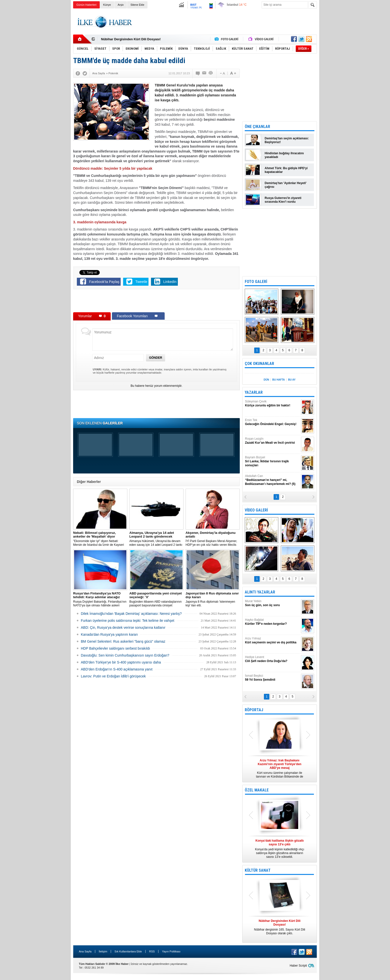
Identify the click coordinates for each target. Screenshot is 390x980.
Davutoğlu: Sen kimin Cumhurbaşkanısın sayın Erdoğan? (125, 655)
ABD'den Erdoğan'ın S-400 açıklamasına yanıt (117, 669)
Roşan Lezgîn (272, 441)
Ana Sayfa (85, 951)
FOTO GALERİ (256, 282)
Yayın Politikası (171, 951)
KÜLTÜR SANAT (258, 870)
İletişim (103, 951)
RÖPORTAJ (254, 710)
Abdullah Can (272, 480)
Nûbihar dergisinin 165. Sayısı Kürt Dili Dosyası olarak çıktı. (280, 927)
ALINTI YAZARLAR (260, 592)
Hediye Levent (272, 659)
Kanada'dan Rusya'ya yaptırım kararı (109, 634)
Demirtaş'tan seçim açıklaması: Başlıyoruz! (287, 140)
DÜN (266, 380)
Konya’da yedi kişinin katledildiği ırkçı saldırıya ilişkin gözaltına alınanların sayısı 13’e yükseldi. (280, 849)
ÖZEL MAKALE (257, 790)
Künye (107, 5)
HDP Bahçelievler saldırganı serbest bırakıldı (115, 648)
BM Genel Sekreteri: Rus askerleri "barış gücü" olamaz (123, 641)
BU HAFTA (279, 380)
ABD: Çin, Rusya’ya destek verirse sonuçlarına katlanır (123, 627)
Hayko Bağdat (272, 622)
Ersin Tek (272, 422)
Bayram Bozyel (272, 461)
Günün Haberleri (86, 5)
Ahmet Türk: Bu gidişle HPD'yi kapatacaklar (286, 170)
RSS (152, 951)
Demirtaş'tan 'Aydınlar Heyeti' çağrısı (286, 185)
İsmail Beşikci (272, 678)
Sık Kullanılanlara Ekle (128, 951)
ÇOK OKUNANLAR (259, 364)
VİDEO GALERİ (256, 510)
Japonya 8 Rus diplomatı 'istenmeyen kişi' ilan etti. (213, 599)
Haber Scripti (298, 966)
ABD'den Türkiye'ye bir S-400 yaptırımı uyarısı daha (121, 662)
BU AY (292, 380)
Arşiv (121, 5)
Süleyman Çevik (272, 404)
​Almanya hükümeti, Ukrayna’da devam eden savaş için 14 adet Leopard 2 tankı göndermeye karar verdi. (156, 539)
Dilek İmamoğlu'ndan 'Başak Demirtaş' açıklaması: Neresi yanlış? (131, 614)
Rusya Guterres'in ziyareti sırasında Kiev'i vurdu (283, 200)
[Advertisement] (342, 87)
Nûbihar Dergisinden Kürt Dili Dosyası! (131, 39)
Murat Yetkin (272, 603)
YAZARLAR (254, 392)
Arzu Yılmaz (272, 641)
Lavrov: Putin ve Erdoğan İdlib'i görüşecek (113, 676)
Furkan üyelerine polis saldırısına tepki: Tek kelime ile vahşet (128, 621)
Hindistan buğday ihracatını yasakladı (284, 155)
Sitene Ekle (137, 5)
